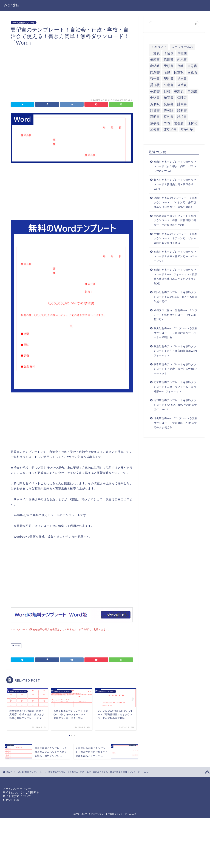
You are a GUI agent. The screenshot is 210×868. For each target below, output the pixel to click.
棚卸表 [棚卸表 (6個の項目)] (179, 91)
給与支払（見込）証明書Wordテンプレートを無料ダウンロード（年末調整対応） (175, 315)
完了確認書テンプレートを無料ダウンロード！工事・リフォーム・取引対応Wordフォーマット (175, 387)
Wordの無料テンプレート (24, 23)
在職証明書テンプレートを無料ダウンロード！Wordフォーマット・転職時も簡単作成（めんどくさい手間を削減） (175, 277)
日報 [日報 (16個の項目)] (167, 91)
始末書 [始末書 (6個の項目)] (182, 79)
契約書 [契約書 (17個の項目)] (169, 79)
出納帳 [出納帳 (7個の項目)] (155, 66)
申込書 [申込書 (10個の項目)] (155, 98)
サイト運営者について (17, 796)
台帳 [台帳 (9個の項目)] (180, 66)
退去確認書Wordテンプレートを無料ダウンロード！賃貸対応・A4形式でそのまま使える (175, 423)
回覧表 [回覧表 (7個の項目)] (192, 72)
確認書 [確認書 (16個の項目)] (169, 98)
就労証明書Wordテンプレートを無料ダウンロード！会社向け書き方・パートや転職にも (175, 333)
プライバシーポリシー (17, 788)
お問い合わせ (11, 799)
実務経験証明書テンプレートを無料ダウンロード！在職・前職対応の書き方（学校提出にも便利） (175, 220)
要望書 (17, 645)
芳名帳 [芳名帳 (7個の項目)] (155, 104)
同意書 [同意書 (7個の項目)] (155, 72)
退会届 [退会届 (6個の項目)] (179, 123)
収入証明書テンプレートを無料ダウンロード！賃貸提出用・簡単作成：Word (175, 184)
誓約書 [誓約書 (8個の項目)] (169, 117)
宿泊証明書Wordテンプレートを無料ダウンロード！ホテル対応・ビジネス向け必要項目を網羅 (175, 238)
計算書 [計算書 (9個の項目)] (155, 110)
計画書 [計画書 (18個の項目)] (182, 104)
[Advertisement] (72, 71)
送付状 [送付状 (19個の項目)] (192, 123)
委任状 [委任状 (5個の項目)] (155, 85)
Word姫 (12, 5)
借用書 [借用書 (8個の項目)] (169, 60)
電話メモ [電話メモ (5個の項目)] (170, 130)
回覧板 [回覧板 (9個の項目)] (179, 72)
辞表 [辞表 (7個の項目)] (167, 123)
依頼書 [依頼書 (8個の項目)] (155, 60)
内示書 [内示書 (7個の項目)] (182, 60)
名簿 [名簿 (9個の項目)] (167, 72)
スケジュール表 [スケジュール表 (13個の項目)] (182, 47)
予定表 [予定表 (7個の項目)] (169, 53)
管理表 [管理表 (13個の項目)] (182, 98)
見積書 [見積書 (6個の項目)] (169, 104)
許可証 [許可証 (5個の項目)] (169, 110)
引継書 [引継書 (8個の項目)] (169, 85)
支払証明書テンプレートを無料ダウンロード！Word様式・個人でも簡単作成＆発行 (175, 297)
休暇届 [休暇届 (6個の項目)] (182, 53)
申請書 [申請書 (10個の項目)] (192, 91)
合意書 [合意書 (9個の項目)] (192, 66)
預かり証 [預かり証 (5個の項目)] (187, 130)
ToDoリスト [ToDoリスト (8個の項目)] (159, 47)
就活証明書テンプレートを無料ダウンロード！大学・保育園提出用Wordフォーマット (175, 351)
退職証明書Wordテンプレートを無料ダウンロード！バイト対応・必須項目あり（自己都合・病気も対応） (175, 202)
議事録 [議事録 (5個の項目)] (155, 123)
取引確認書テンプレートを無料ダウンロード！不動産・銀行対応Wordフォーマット (175, 369)
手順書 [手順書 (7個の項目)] (155, 91)
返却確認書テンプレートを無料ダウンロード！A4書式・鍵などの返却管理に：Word (175, 405)
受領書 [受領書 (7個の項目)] (169, 66)
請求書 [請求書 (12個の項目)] (182, 117)
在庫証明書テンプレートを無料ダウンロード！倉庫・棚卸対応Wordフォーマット (175, 256)
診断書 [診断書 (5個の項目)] (182, 110)
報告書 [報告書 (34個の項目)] (155, 79)
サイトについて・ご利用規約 (21, 792)
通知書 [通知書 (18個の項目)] (155, 130)
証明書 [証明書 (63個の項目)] (155, 117)
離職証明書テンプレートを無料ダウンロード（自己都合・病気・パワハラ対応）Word (175, 166)
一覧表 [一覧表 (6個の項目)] (155, 53)
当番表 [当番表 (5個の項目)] (182, 85)
